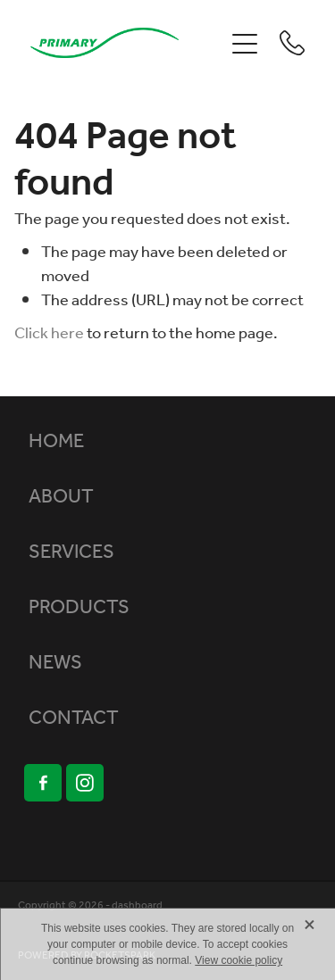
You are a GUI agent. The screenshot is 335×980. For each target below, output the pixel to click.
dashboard (137, 905)
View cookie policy (239, 960)
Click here (49, 334)
